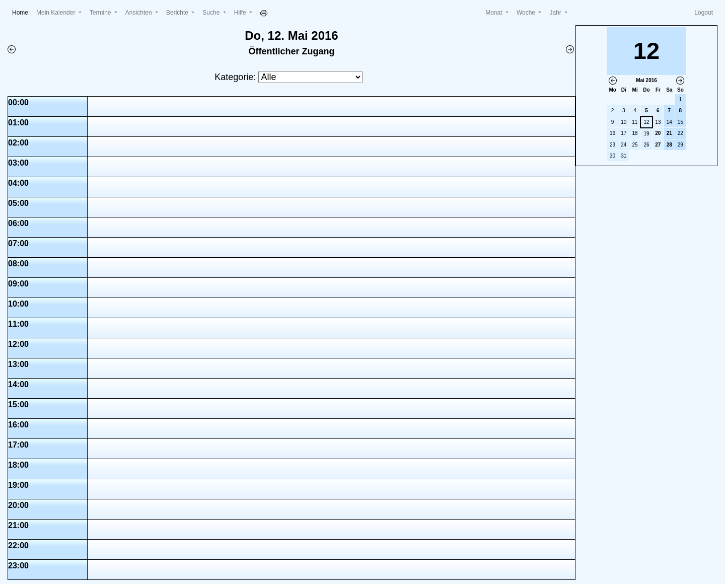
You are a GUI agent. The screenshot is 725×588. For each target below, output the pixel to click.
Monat (495, 13)
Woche (527, 13)
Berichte (178, 13)
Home (22, 12)
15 (680, 122)
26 (646, 145)
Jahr (556, 13)
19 (646, 134)
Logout (704, 13)
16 (612, 133)
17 (624, 133)
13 (658, 122)
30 (612, 156)
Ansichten (139, 13)
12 (646, 122)
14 (669, 122)
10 (624, 122)
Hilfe (241, 13)
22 (680, 133)
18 (635, 133)
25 (635, 145)
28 (669, 145)
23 (612, 145)
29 (680, 145)
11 (635, 122)
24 (624, 145)
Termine (101, 13)
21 (669, 133)
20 (658, 133)
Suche (212, 13)
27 (658, 145)
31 (624, 156)
